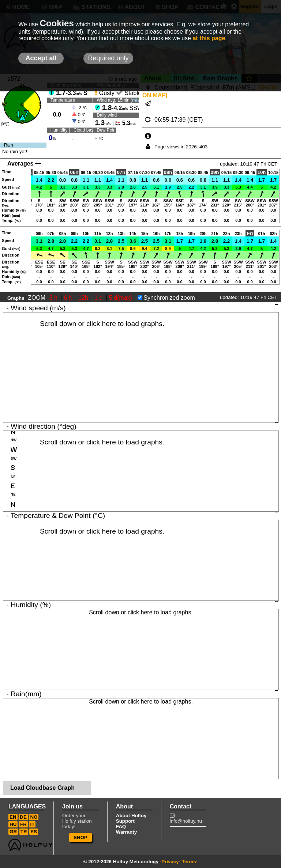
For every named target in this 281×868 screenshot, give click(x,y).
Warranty (126, 832)
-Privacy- (170, 862)
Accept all (41, 58)
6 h (69, 298)
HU (13, 824)
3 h (54, 298)
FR (23, 824)
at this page (209, 38)
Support (125, 821)
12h (84, 298)
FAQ (121, 827)
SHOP (80, 837)
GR (13, 832)
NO (34, 817)
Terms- (190, 862)
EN (13, 817)
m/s (136, 100)
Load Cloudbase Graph (42, 788)
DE (23, 817)
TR (24, 832)
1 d (99, 298)
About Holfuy (131, 816)
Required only (108, 58)
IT (32, 824)
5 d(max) (121, 298)
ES (34, 832)
